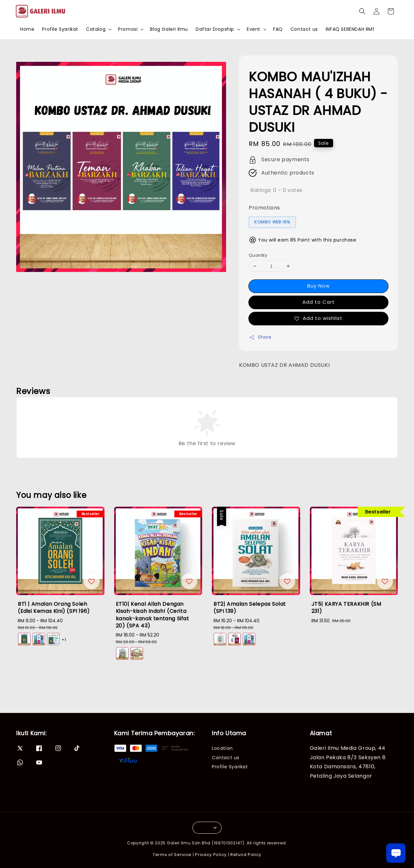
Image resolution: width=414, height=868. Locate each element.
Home (27, 29)
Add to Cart (319, 302)
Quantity (258, 255)
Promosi (128, 29)
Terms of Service (172, 855)
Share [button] (260, 337)
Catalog (96, 29)
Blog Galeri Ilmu (169, 29)
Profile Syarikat (60, 29)
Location (222, 748)
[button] (362, 11)
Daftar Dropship (215, 29)
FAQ (278, 29)
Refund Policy (246, 855)
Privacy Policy (211, 855)
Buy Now (318, 286)
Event (254, 29)
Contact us (304, 29)
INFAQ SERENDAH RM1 (350, 29)
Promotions (264, 208)
